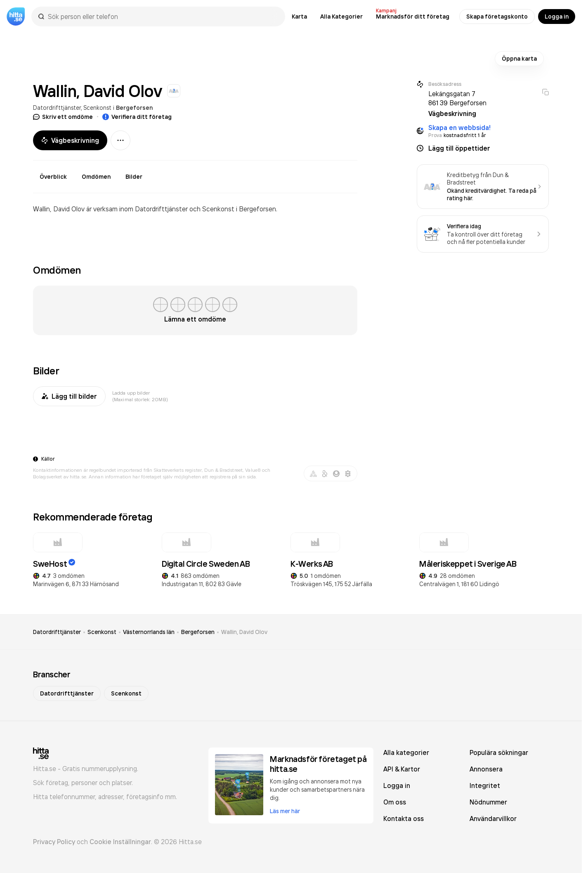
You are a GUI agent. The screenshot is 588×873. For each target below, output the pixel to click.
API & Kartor (402, 769)
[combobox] (162, 17)
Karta (299, 17)
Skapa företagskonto (497, 17)
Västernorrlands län (149, 632)
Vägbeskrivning (70, 140)
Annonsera (486, 769)
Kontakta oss (404, 819)
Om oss (395, 802)
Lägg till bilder (69, 396)
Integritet (485, 785)
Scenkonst (97, 108)
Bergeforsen (134, 108)
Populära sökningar (499, 752)
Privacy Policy (54, 842)
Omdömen (96, 177)
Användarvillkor (493, 819)
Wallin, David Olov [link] (244, 632)
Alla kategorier (406, 752)
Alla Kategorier (341, 17)
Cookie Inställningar (120, 842)
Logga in (557, 17)
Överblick (53, 177)
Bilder (134, 177)
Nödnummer (488, 802)
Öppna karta (519, 59)
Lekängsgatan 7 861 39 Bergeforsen (457, 98)
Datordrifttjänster (57, 108)
